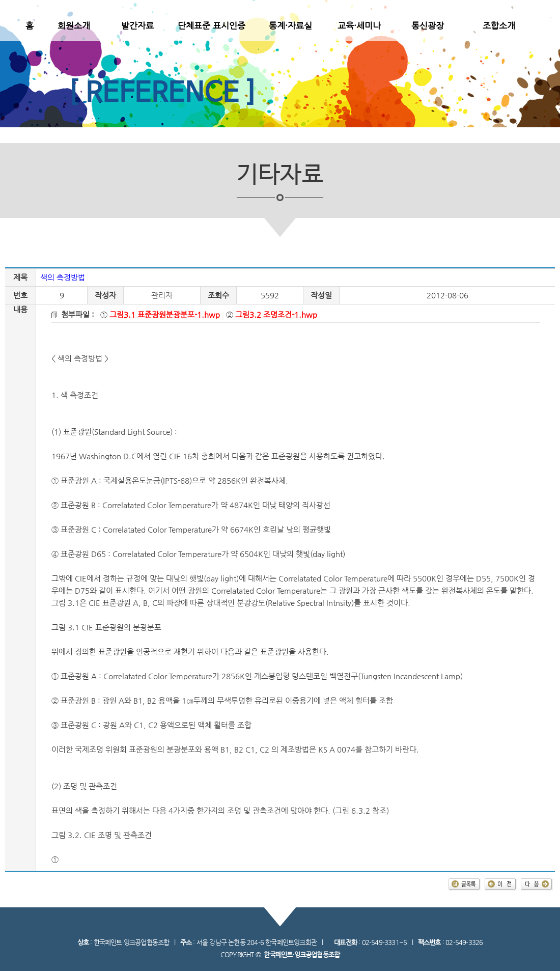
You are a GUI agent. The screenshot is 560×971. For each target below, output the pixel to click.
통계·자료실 (290, 25)
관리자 (162, 295)
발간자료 (137, 25)
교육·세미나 (359, 25)
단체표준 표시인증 (212, 25)
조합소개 (499, 25)
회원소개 (74, 25)
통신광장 (428, 25)
